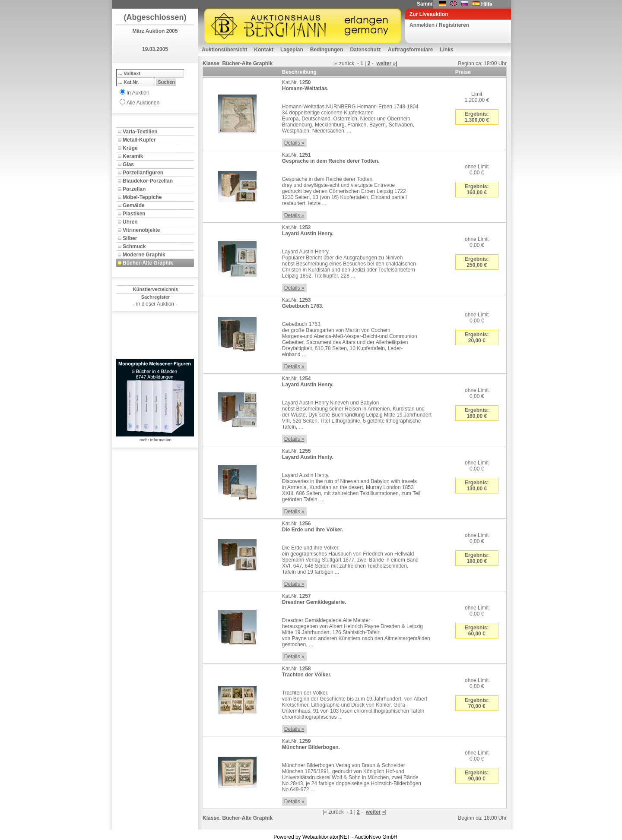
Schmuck (134, 246)
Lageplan (292, 50)
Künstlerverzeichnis (156, 289)
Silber (130, 238)
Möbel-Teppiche (142, 197)
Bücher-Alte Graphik (148, 263)
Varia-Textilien (140, 132)
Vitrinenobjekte (141, 230)
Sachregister (156, 297)
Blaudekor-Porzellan (148, 181)
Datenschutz (365, 50)
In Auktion (138, 93)
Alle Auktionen (143, 103)
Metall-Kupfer (139, 140)
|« (336, 63)
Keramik (133, 156)
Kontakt (264, 50)
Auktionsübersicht (224, 50)
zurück (347, 63)
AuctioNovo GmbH (376, 837)
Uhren (130, 222)
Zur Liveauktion (429, 14)
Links (446, 50)
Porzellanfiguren (143, 173)
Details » (294, 143)
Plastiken (134, 214)
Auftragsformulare (411, 50)
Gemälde (134, 205)
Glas (128, 164)
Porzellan (134, 189)
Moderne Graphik (144, 255)
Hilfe (487, 4)
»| (395, 63)
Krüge (130, 148)
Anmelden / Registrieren (439, 25)
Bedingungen (327, 50)
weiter (384, 63)
